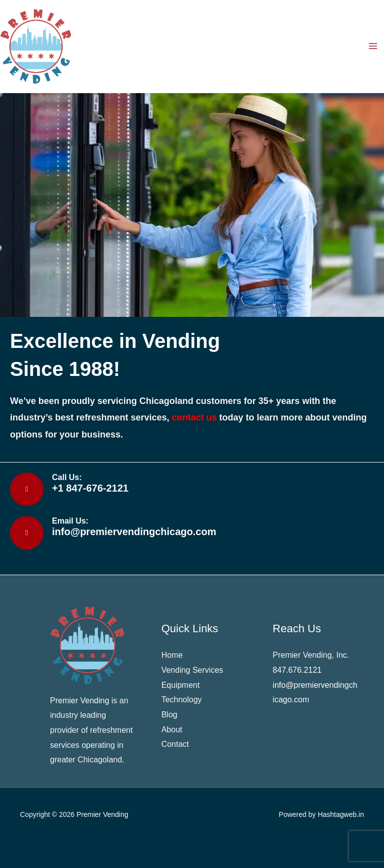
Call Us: (67, 477)
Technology (183, 700)
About (172, 730)
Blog (169, 715)
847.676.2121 (297, 670)
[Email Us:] (27, 533)
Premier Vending (102, 814)
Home (172, 655)
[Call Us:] (27, 489)
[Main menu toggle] (373, 46)
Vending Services (192, 670)
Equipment (181, 685)
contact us (194, 417)
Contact (175, 744)
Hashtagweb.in (341, 814)
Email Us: (70, 521)
